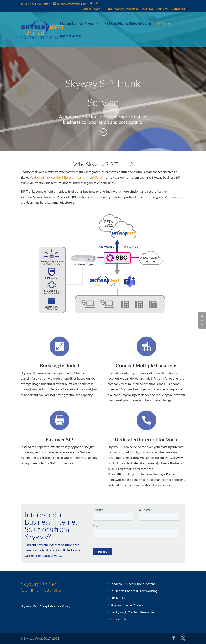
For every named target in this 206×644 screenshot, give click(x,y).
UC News (148, 9)
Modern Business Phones (77, 24)
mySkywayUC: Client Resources (132, 612)
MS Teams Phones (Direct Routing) (127, 24)
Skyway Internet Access (127, 605)
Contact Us (179, 9)
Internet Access (71, 36)
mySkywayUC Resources (123, 9)
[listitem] (84, 260)
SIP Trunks (163, 24)
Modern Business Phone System (133, 584)
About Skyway (91, 9)
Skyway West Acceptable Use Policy (45, 606)
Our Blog (163, 9)
